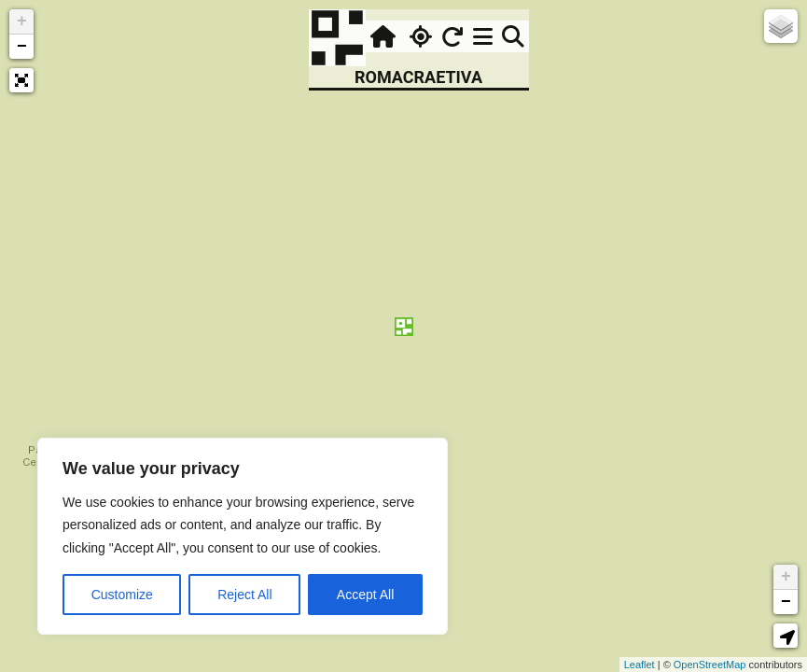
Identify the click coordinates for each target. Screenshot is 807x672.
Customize (122, 595)
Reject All (244, 595)
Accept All (365, 595)
